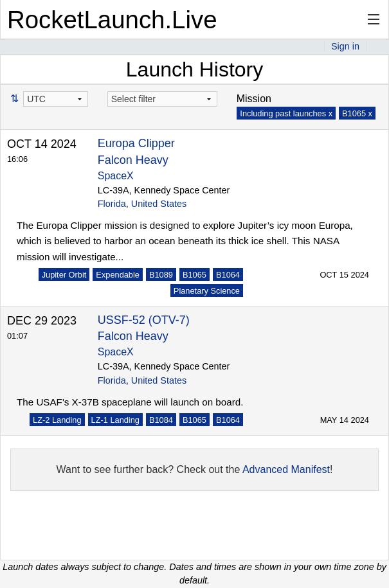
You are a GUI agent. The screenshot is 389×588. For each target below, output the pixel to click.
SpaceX (116, 176)
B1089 (161, 275)
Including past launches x (286, 113)
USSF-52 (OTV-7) (144, 320)
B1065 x (357, 113)
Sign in (345, 46)
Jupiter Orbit (64, 275)
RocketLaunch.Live (112, 20)
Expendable (118, 275)
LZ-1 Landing (115, 420)
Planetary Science (207, 291)
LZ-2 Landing (57, 420)
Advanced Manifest (286, 469)
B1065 (194, 275)
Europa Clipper (136, 143)
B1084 (161, 420)
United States (159, 204)
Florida (112, 204)
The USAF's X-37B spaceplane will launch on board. (130, 402)
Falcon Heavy (133, 160)
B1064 (228, 275)
